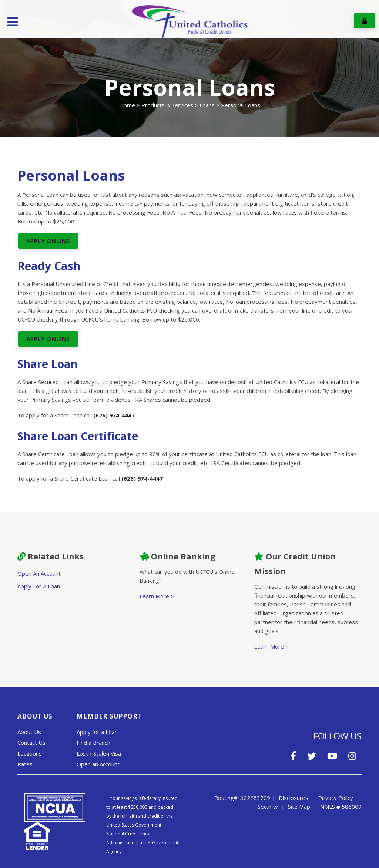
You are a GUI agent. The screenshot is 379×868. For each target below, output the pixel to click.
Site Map (299, 807)
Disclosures (294, 798)
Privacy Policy (336, 798)
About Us (29, 732)
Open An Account (39, 573)
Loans (207, 105)
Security (268, 807)
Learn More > (157, 596)
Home (127, 105)
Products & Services (167, 105)
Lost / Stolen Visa (99, 753)
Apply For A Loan (39, 586)
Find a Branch (93, 743)
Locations (30, 753)
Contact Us (31, 743)
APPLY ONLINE (48, 241)
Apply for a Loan (97, 732)
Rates (25, 764)
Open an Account (98, 764)
